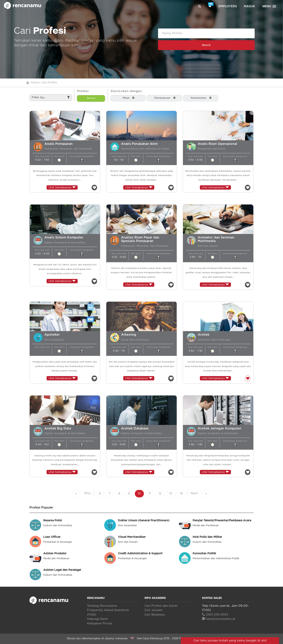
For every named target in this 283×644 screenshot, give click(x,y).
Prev (88, 493)
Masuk (249, 6)
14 (181, 494)
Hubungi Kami (97, 619)
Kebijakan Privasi (100, 623)
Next (194, 493)
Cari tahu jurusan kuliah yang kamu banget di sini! (230, 641)
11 (150, 494)
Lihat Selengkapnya (62, 187)
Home (34, 83)
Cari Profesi (49, 83)
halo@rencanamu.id (219, 619)
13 (171, 494)
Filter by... (51, 98)
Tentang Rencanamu (102, 606)
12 (160, 494)
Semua (91, 98)
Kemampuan (162, 98)
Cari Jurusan (153, 610)
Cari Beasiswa (155, 615)
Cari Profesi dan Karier (161, 606)
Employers (228, 6)
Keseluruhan (199, 98)
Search (206, 45)
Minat (126, 98)
